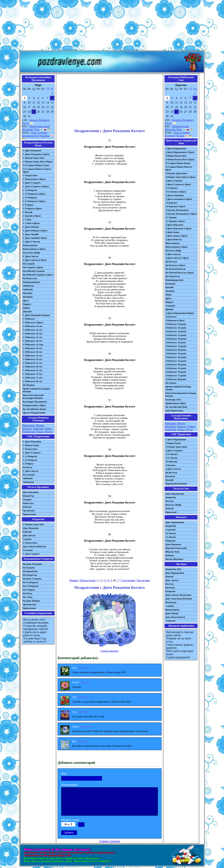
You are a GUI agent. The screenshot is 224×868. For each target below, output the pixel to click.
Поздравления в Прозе (34, 405)
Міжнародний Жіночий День (177, 128)
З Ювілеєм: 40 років (176, 350)
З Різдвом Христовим (176, 173)
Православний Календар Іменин (178, 388)
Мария (39, 425)
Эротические (29, 604)
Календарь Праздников (35, 402)
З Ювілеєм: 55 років (176, 361)
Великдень (171, 602)
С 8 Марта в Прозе (32, 208)
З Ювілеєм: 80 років (176, 379)
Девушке (27, 311)
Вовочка (170, 555)
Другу (26, 300)
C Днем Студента (32, 453)
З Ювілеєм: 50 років (176, 357)
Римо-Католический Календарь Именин (33, 397)
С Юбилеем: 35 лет (33, 348)
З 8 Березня (171, 203)
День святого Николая (34, 546)
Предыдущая (88, 580)
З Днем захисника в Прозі (179, 199)
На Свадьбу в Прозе (33, 267)
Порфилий (28, 432)
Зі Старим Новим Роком (178, 163)
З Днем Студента (174, 181)
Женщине (28, 297)
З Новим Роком (173, 443)
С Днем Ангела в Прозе (35, 260)
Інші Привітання (174, 411)
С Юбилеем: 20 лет (33, 333)
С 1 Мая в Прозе (31, 223)
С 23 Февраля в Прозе (34, 201)
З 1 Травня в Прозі (175, 221)
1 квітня (170, 606)
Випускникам (172, 243)
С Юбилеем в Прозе (33, 322)
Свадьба (27, 499)
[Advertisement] (112, 26)
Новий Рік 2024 (173, 569)
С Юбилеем (29, 319)
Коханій (169, 287)
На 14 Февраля (30, 582)
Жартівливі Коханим (176, 484)
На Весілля (171, 262)
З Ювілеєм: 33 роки (175, 342)
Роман (40, 432)
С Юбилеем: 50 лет (33, 359)
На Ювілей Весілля (175, 269)
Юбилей (27, 507)
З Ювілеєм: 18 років (176, 328)
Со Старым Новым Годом (36, 165)
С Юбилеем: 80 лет (33, 381)
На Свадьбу (29, 264)
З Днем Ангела (173, 254)
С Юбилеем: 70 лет (33, 374)
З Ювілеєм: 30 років (176, 339)
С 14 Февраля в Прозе (34, 194)
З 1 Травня (171, 217)
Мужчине (28, 293)
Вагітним (170, 588)
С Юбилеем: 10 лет (33, 326)
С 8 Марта (28, 205)
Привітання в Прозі (176, 403)
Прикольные (29, 514)
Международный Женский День (36, 128)
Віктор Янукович (174, 559)
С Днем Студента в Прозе (36, 186)
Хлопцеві (170, 306)
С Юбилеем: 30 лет (33, 341)
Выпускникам (30, 245)
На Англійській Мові (176, 407)
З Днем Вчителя (174, 239)
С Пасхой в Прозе (32, 216)
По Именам (29, 385)
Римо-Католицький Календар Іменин (181, 394)
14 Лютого (171, 533)
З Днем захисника (175, 195)
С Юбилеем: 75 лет (33, 378)
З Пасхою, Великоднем (177, 210)
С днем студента (31, 554)
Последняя (143, 580)
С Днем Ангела (31, 256)
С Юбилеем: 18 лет (33, 330)
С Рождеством (30, 175)
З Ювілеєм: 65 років (176, 368)
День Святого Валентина (178, 595)
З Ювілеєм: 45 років (176, 353)
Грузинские (29, 511)
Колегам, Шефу (173, 250)
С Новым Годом (31, 445)
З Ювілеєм (171, 317)
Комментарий (69, 785)
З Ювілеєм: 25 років (176, 335)
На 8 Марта (29, 590)
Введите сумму (70, 820)
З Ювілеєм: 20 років (176, 331)
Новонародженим (174, 280)
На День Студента (32, 579)
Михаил (27, 429)
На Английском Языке (34, 409)
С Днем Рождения (32, 151)
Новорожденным (31, 282)
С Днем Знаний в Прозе (35, 238)
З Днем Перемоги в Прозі (178, 228)
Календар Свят (173, 400)
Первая (74, 580)
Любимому (28, 286)
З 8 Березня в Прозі (175, 206)
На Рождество (30, 575)
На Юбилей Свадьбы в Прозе (38, 275)
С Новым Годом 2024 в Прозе (38, 162)
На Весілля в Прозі (175, 265)
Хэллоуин (28, 550)
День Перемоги (173, 544)
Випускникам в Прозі (176, 247)
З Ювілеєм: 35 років (176, 346)
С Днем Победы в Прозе (35, 231)
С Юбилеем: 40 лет (33, 352)
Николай (38, 429)
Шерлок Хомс (172, 552)
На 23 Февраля (30, 586)
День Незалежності (175, 617)
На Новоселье (30, 278)
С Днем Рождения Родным (36, 315)
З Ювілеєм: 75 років (176, 376)
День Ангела (172, 580)
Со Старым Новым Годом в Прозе (37, 170)
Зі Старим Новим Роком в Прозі (179, 168)
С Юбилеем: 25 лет (33, 337)
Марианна (28, 425)
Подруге (27, 304)
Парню (26, 308)
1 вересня (170, 621)
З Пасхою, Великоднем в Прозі (181, 214)
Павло (191, 426)
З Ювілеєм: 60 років (176, 364)
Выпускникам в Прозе (34, 249)
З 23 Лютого (172, 458)
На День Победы (31, 601)
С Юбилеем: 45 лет (33, 356)
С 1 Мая (27, 219)
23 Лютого (171, 537)
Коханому (170, 284)
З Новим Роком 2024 (176, 156)
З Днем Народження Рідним (180, 313)
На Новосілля (172, 276)
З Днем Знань (172, 232)
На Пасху (28, 467)
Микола (182, 426)
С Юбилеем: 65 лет (33, 370)
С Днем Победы (31, 227)
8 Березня (170, 541)
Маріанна (170, 423)
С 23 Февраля (30, 197)
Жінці (168, 295)
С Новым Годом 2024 (33, 158)
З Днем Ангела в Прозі (177, 258)
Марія (181, 423)
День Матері (172, 613)
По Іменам (171, 383)
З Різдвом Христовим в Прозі (180, 177)
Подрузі (169, 302)
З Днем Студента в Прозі (178, 184)
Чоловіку (170, 291)
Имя (64, 774)
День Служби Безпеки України (177, 134)
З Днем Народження (176, 148)
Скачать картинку (110, 651)
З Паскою (170, 465)
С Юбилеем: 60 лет (33, 367)
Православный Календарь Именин (36, 390)
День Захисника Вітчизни (179, 599)
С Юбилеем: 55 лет (33, 363)
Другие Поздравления (34, 413)
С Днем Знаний (31, 234)
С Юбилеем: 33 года (33, 345)
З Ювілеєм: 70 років (176, 372)
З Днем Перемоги (174, 225)
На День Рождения (32, 564)
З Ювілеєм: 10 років (176, 324)
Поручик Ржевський (176, 548)
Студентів (170, 530)
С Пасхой (28, 212)
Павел (48, 429)
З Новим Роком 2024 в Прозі (180, 159)
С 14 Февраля (30, 190)
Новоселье (28, 503)
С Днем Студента (32, 183)
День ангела (29, 535)
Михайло (170, 426)
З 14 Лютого (172, 188)
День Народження (175, 494)
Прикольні (171, 512)
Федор (48, 432)
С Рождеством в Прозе (34, 179)
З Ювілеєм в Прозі (175, 320)
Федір (189, 430)
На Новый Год (30, 571)
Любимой (28, 289)
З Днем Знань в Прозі (176, 236)
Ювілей (169, 508)
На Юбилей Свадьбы (34, 271)
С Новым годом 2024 (33, 524)
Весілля (169, 501)
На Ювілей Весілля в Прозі (179, 273)
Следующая (128, 580)
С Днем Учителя (31, 242)
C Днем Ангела (31, 471)
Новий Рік (171, 497)
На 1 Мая (28, 597)
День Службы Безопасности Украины (36, 134)
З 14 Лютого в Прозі (176, 192)
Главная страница (110, 841)
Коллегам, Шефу (31, 253)
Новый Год (28, 496)
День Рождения (31, 492)
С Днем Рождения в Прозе (36, 154)
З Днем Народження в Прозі (180, 152)
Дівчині (169, 309)
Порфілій (170, 430)
